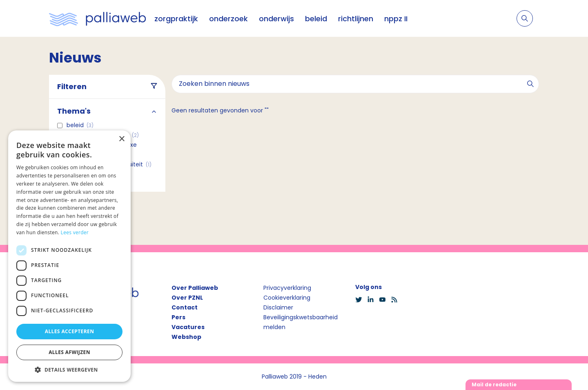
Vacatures (188, 327)
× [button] (121, 139)
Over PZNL (187, 298)
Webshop (186, 337)
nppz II (396, 19)
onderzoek (228, 19)
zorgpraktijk (176, 19)
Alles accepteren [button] (70, 331)
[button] (69, 370)
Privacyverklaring (287, 288)
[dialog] (69, 256)
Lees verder (75, 232)
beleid (316, 19)
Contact (185, 307)
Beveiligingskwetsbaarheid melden (301, 322)
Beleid (80, 125)
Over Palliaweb (195, 288)
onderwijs (276, 19)
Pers (178, 317)
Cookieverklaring (287, 298)
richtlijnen (356, 19)
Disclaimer (278, 307)
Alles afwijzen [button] (69, 352)
